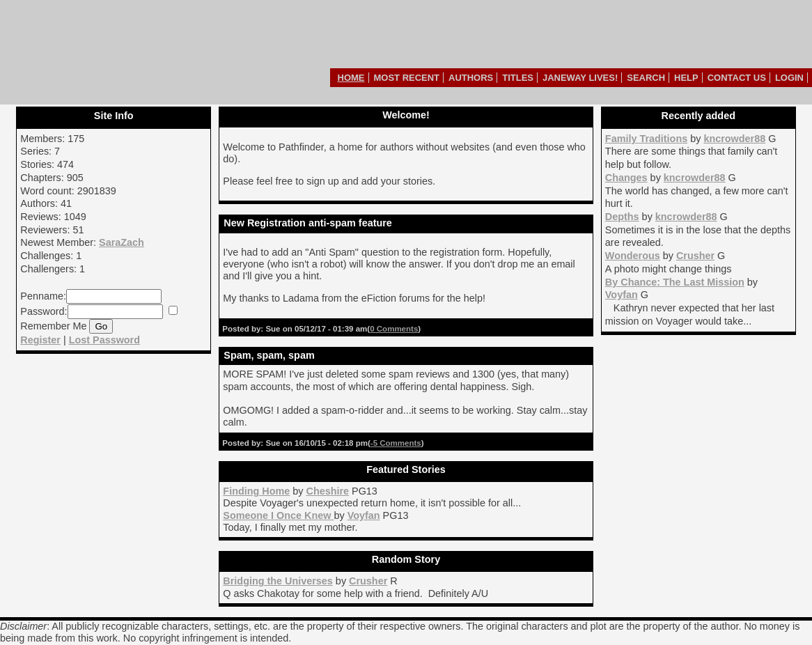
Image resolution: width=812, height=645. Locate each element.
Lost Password (104, 340)
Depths (622, 217)
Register (40, 340)
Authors (471, 78)
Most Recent (407, 78)
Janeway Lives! (580, 78)
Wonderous (633, 256)
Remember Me (53, 326)
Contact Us (737, 78)
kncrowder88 (734, 139)
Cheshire (327, 491)
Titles (518, 78)
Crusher (695, 256)
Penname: (43, 296)
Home (351, 78)
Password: (44, 311)
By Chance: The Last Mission (675, 282)
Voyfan (622, 295)
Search (646, 78)
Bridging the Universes (278, 581)
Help (686, 78)
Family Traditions (646, 139)
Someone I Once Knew (278, 515)
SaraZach (122, 242)
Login (789, 78)
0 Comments (394, 329)
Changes (626, 178)
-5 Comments (396, 443)
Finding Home (256, 491)
